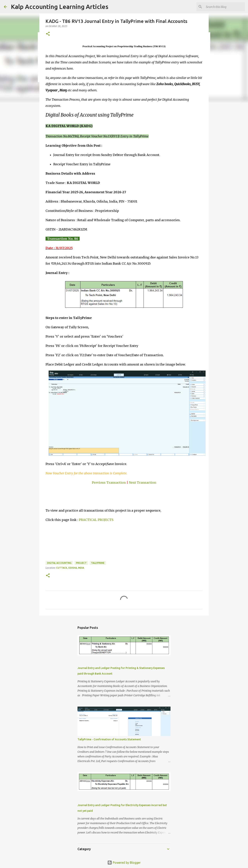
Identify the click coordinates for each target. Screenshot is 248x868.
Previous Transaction (109, 483)
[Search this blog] (225, 7)
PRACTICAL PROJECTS (96, 520)
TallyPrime (98, 563)
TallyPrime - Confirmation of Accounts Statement (109, 739)
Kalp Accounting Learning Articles (60, 7)
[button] (48, 34)
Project (81, 563)
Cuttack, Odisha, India (70, 568)
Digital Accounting (59, 563)
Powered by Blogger (124, 863)
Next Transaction (143, 483)
